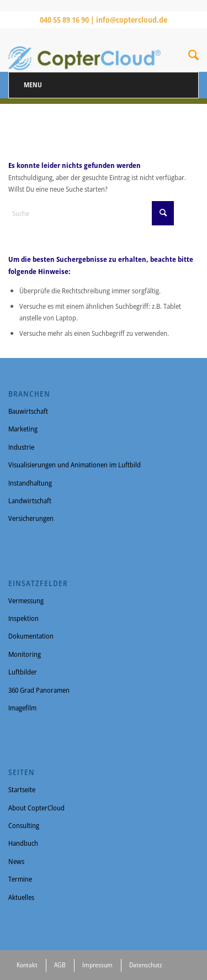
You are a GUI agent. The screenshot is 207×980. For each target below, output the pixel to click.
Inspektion (23, 618)
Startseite (22, 789)
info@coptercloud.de (132, 20)
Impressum (97, 965)
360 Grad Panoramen (39, 690)
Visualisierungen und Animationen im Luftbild (75, 465)
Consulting (24, 825)
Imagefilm (22, 708)
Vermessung (26, 600)
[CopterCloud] (84, 50)
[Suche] (193, 57)
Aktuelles (21, 897)
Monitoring (25, 654)
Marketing (23, 429)
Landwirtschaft (30, 500)
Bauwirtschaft (28, 411)
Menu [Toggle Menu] (33, 85)
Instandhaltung (30, 483)
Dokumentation (31, 636)
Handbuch (23, 843)
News (16, 861)
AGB (60, 965)
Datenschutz (146, 965)
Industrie (21, 447)
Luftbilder (23, 672)
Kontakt (27, 965)
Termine (20, 879)
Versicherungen (31, 518)
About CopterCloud (36, 808)
